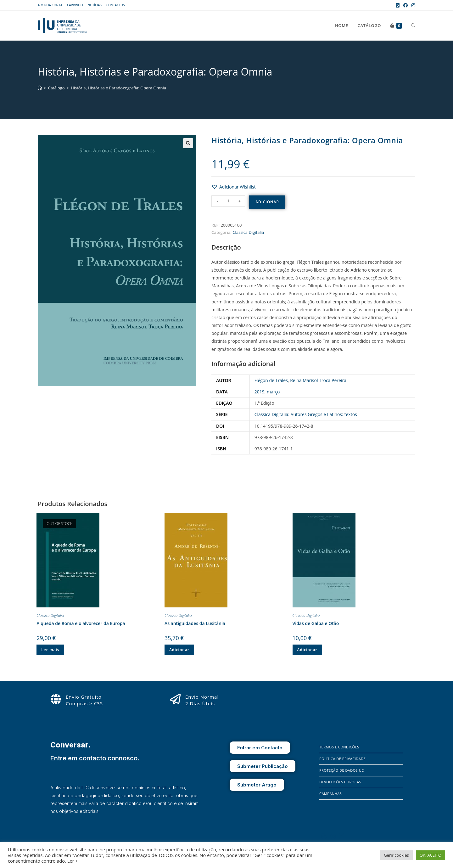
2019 (260, 392)
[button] (188, 143)
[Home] (40, 88)
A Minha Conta (50, 5)
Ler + (73, 861)
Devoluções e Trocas (340, 782)
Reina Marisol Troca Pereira (318, 380)
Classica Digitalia (248, 232)
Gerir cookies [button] (396, 855)
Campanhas (330, 794)
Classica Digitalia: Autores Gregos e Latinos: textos (306, 414)
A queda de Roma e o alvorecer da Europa (81, 623)
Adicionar (267, 202)
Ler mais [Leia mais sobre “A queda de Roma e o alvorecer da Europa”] (50, 650)
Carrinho (75, 5)
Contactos (116, 5)
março (273, 392)
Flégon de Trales (271, 380)
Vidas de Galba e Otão (316, 623)
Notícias (95, 5)
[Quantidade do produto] (228, 201)
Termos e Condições (339, 747)
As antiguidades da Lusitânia (195, 623)
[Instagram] (333, 836)
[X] (342, 836)
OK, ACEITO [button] (431, 855)
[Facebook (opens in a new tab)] (405, 5)
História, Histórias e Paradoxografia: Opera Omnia (118, 88)
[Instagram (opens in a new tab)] (412, 5)
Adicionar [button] (179, 650)
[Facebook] (324, 836)
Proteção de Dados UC (342, 770)
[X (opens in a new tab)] (398, 5)
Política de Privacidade (342, 759)
